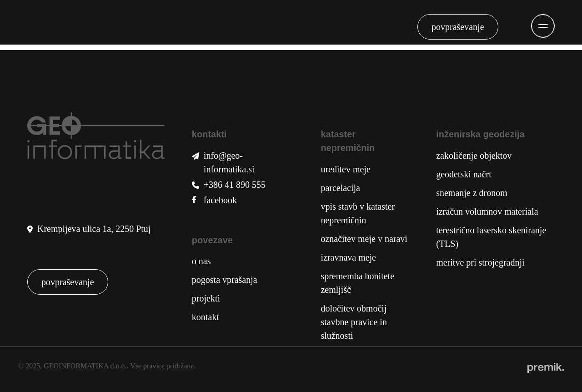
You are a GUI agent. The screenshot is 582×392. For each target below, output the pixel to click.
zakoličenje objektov (474, 156)
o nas (201, 261)
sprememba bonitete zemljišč (357, 283)
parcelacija (340, 188)
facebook (220, 200)
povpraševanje (458, 27)
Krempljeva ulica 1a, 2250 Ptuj (94, 229)
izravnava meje (348, 257)
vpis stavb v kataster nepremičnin (358, 213)
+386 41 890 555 (235, 185)
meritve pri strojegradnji (480, 262)
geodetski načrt (464, 174)
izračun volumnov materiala (487, 211)
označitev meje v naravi (364, 239)
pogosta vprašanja (225, 280)
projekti (206, 298)
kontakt (206, 317)
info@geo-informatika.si (229, 162)
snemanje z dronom (472, 193)
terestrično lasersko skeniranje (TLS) (491, 237)
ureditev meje (345, 169)
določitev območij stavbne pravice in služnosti (354, 322)
